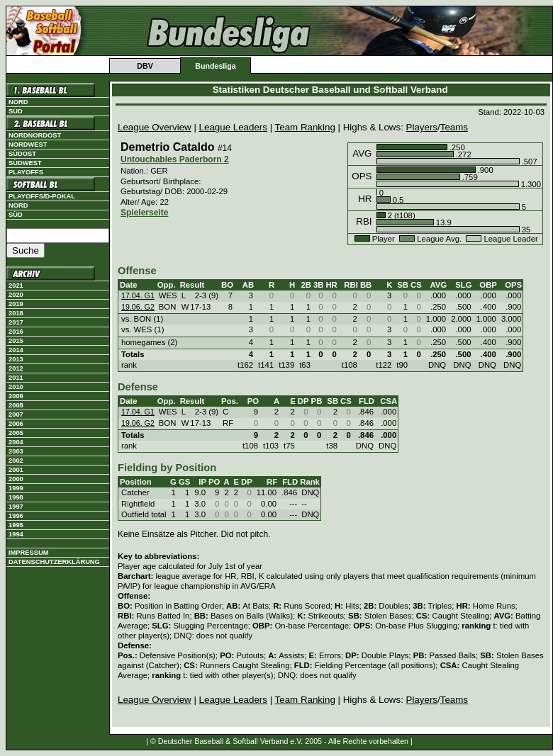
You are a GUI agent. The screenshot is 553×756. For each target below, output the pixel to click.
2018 (16, 313)
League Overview (155, 127)
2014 (16, 350)
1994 (16, 534)
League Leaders (233, 127)
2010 (16, 387)
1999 (16, 488)
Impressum (29, 553)
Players (422, 127)
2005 (16, 433)
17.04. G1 (138, 295)
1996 (16, 516)
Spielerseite (144, 213)
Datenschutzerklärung (54, 562)
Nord (18, 102)
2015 (16, 341)
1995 (16, 525)
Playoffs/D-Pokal (42, 196)
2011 (16, 378)
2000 (16, 479)
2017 (16, 322)
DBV (145, 66)
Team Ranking (305, 127)
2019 (16, 304)
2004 (16, 442)
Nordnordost (35, 135)
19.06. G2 (138, 307)
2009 (16, 396)
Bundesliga (215, 66)
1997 (16, 507)
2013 (16, 359)
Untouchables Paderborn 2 (175, 159)
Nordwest (28, 145)
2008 (16, 405)
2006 (16, 424)
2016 (16, 332)
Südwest (25, 163)
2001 (16, 470)
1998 (16, 497)
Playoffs (26, 172)
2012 (16, 368)
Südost (22, 154)
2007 (16, 414)
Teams (454, 127)
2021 (16, 286)
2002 (16, 461)
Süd (16, 111)
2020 (16, 295)
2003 (16, 451)
